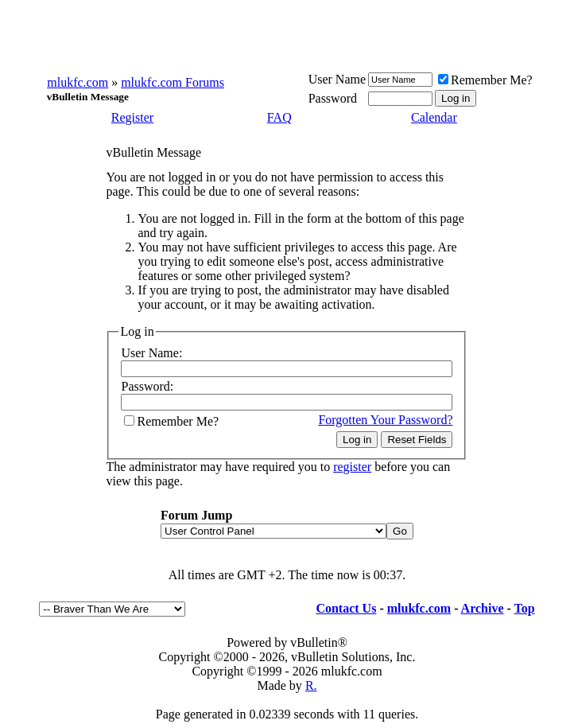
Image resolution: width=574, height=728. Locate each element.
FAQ (279, 117)
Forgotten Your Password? (385, 420)
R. (311, 685)
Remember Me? (485, 80)
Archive (483, 608)
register (352, 467)
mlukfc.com (78, 82)
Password (333, 98)
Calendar (434, 117)
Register (132, 117)
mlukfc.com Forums (173, 82)
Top (525, 608)
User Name (337, 79)
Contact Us (346, 608)
